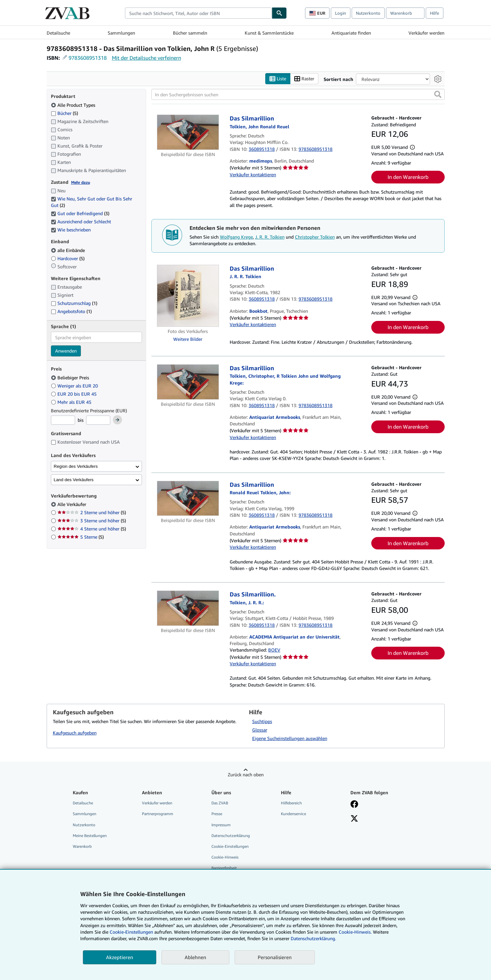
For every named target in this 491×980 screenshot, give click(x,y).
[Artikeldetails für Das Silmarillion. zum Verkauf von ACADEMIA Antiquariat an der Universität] (188, 608)
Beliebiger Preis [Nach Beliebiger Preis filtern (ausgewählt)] (71, 378)
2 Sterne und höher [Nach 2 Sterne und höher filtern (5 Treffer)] (92, 512)
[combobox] (198, 13)
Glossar (260, 730)
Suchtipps (262, 721)
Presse (217, 814)
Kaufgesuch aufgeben (75, 733)
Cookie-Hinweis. (355, 932)
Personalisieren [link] (275, 957)
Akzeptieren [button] (120, 957)
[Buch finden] (279, 13)
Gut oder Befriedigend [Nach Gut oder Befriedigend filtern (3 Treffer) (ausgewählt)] (80, 213)
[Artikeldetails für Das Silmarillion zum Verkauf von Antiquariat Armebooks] (188, 382)
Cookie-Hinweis (225, 857)
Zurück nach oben (246, 775)
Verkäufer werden (426, 33)
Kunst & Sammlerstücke (269, 33)
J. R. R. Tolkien (270, 237)
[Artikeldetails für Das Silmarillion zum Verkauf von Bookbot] (188, 296)
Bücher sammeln (190, 33)
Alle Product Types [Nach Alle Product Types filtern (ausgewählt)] (74, 105)
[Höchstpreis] (98, 420)
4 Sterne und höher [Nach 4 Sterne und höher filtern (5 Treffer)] (92, 529)
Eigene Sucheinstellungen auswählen (290, 738)
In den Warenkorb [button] (408, 177)
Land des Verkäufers (74, 480)
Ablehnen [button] (195, 957)
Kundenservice (293, 814)
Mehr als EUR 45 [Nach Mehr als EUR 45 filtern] (72, 402)
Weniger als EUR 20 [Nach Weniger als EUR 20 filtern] (75, 386)
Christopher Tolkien (315, 237)
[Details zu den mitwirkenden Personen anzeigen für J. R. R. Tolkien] (245, 276)
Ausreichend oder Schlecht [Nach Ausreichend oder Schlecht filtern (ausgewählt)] (82, 221)
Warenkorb (82, 846)
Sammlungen (121, 33)
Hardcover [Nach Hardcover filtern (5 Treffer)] (68, 258)
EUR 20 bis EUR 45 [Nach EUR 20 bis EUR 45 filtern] (74, 394)
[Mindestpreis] (63, 420)
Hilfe (435, 13)
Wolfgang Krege (236, 237)
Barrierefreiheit (224, 868)
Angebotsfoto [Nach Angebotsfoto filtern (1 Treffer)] (71, 311)
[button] (438, 94)
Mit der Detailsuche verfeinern (146, 58)
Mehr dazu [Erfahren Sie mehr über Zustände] (81, 182)
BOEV (274, 650)
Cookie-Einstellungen (131, 932)
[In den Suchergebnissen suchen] (298, 94)
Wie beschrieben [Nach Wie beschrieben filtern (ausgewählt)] (71, 230)
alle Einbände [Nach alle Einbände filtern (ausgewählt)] (69, 250)
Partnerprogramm (158, 814)
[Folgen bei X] (354, 819)
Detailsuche (58, 33)
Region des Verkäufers (76, 466)
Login (341, 13)
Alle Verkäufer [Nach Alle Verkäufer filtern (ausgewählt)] (72, 504)
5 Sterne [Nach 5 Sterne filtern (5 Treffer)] (81, 537)
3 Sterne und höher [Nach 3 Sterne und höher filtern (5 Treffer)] (92, 521)
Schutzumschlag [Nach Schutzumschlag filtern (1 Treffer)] (74, 303)
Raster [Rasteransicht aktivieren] (304, 79)
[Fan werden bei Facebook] (354, 805)
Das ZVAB (220, 803)
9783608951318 (88, 58)
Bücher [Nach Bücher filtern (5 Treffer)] (64, 113)
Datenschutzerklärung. (313, 938)
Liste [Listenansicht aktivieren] (278, 79)
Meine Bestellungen (90, 836)
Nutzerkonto (368, 13)
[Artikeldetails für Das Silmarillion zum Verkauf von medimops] (188, 132)
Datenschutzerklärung (231, 836)
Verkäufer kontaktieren (253, 174)
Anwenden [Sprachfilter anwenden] (66, 351)
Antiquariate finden (351, 33)
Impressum (221, 825)
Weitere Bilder (188, 339)
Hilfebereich (291, 803)
